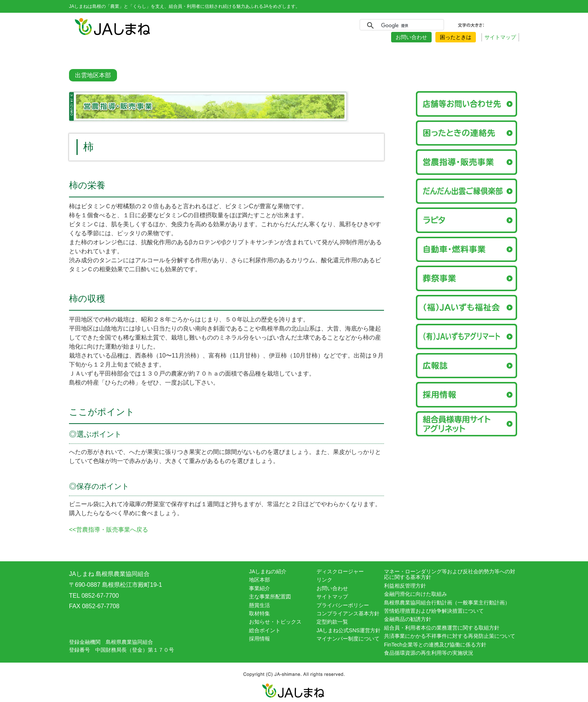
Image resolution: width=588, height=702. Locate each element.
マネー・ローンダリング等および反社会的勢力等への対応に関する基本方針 (450, 574)
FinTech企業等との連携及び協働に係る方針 (435, 645)
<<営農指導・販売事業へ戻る (109, 530)
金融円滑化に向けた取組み (415, 594)
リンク (324, 580)
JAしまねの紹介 (268, 571)
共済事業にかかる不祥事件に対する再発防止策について (450, 636)
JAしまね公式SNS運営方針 (349, 630)
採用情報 (259, 639)
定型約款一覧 (332, 622)
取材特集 (259, 613)
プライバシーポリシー (343, 605)
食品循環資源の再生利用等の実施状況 (429, 653)
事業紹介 (259, 588)
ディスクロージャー (340, 571)
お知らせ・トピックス (275, 622)
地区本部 (259, 580)
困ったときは (456, 37)
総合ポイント (265, 630)
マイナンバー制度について (348, 639)
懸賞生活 (259, 605)
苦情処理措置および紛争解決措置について (434, 611)
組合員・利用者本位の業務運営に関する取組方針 (442, 628)
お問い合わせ (411, 37)
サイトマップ (500, 37)
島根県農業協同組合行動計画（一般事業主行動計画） (447, 603)
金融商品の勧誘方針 (408, 619)
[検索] (401, 26)
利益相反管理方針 (405, 586)
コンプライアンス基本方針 (348, 613)
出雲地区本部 (93, 75)
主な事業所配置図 (270, 597)
